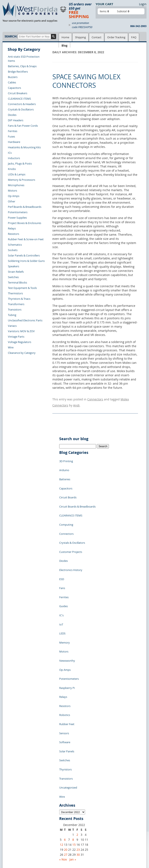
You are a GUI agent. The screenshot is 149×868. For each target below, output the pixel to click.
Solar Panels (67, 656)
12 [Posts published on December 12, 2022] (62, 734)
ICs (10, 153)
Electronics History (71, 531)
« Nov (63, 748)
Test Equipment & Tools (22, 288)
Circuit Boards (68, 481)
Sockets (13, 250)
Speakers (14, 266)
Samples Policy (67, 773)
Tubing (12, 315)
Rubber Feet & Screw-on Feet (26, 239)
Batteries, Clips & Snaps (22, 66)
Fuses (11, 136)
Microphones (16, 185)
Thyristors (65, 668)
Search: (11, 36)
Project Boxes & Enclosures (25, 223)
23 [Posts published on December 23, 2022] (78, 739)
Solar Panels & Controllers (24, 255)
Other (12, 201)
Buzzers (13, 77)
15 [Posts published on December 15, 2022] (74, 734)
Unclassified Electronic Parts (25, 320)
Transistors (15, 310)
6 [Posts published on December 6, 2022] (65, 729)
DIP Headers (16, 120)
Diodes (12, 115)
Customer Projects (71, 519)
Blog (64, 46)
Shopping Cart (46, 778)
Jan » (73, 748)
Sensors (64, 643)
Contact (97, 37)
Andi (76, 402)
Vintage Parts (16, 337)
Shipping (80, 37)
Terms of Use (66, 783)
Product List (45, 783)
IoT (61, 568)
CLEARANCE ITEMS (19, 99)
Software (65, 650)
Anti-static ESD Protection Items (24, 59)
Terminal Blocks (17, 282)
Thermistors (15, 293)
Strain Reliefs (16, 272)
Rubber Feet (67, 637)
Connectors (95, 398)
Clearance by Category (22, 353)
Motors (12, 191)
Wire (11, 347)
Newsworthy (67, 593)
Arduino (64, 462)
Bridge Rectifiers (18, 72)
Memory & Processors (22, 180)
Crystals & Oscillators (21, 109)
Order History (14, 801)
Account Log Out (16, 806)
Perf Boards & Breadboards (25, 207)
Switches (13, 277)
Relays (12, 228)
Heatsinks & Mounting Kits (24, 147)
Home (65, 37)
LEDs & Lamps (17, 174)
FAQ (134, 37)
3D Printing (66, 456)
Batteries (65, 469)
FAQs (40, 788)
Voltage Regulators (20, 342)
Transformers (16, 304)
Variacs (12, 326)
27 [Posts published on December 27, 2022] (66, 744)
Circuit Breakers (18, 93)
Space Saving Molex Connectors (86, 81)
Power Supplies (17, 218)
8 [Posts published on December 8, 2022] (73, 729)
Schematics (15, 245)
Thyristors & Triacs (19, 299)
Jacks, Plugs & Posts (20, 163)
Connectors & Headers (22, 104)
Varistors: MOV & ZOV (21, 331)
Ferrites (13, 131)
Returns (10, 792)
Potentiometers (18, 212)
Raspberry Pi (67, 612)
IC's (61, 562)
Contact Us (12, 787)
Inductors (14, 158)
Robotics (65, 631)
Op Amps (14, 196)
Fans (62, 544)
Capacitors (14, 88)
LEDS (62, 575)
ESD (62, 537)
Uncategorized (68, 681)
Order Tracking (116, 37)
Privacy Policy (66, 778)
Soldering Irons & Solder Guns (26, 261)
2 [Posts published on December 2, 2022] (77, 724)
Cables (12, 82)
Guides (63, 556)
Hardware (14, 142)
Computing (66, 500)
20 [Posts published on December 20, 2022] (66, 739)
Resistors (14, 234)
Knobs (12, 169)
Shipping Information (19, 797)
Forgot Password (16, 811)
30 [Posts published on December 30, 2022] (78, 744)
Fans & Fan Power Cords (23, 126)
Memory (65, 581)
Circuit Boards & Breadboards (77, 487)
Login (143, 4)
